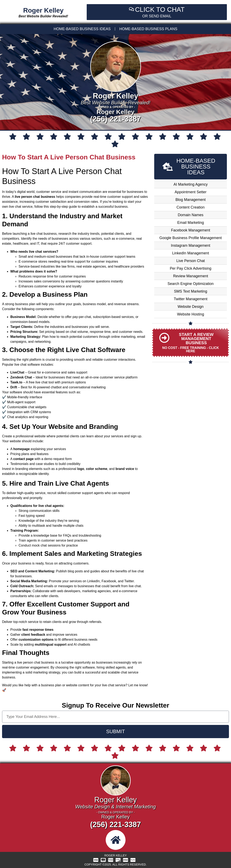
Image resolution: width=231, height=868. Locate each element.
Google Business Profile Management (191, 238)
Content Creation (191, 207)
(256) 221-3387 (115, 119)
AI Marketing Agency (191, 184)
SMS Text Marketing (191, 291)
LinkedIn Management (191, 253)
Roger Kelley (43, 10)
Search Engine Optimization (191, 284)
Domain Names (191, 215)
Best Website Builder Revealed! (43, 16)
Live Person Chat (191, 261)
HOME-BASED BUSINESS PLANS (148, 29)
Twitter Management (191, 299)
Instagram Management (191, 245)
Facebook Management (191, 230)
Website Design (191, 307)
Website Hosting (191, 314)
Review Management (191, 276)
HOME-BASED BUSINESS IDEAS (82, 29)
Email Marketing (191, 223)
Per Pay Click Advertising (191, 268)
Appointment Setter (191, 192)
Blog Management (191, 200)
